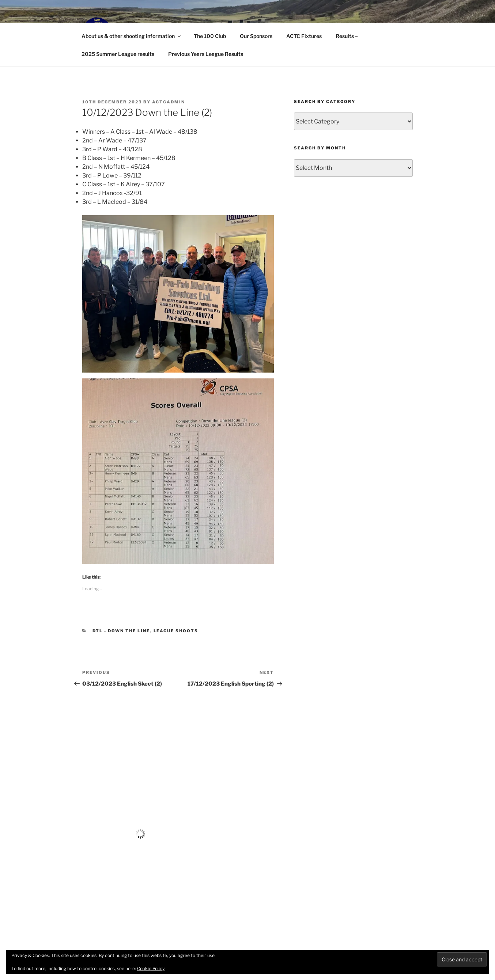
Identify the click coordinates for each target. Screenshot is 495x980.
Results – (347, 36)
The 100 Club (210, 36)
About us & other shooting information (132, 36)
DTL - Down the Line (121, 631)
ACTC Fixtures (304, 36)
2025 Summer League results (118, 54)
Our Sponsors (256, 36)
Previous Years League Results (206, 54)
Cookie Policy (151, 968)
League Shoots (176, 631)
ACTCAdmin (169, 102)
